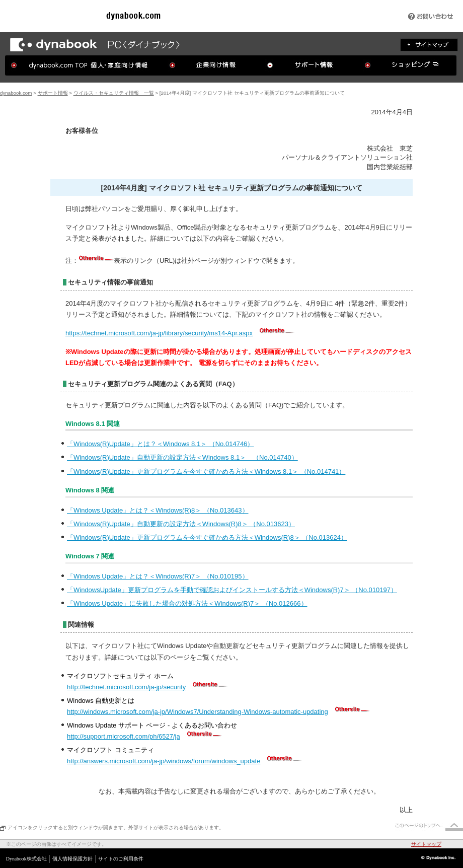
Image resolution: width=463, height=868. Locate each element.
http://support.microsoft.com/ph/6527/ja (124, 736)
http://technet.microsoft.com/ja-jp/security (126, 687)
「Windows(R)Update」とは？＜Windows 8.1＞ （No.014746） (160, 444)
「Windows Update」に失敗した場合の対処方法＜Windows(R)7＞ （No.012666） (187, 603)
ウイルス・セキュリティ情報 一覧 (114, 93)
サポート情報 (53, 93)
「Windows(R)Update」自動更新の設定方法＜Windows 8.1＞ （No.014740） (182, 457)
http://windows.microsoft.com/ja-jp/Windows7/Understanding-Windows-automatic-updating (198, 712)
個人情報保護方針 (72, 859)
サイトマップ (426, 844)
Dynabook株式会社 (26, 859)
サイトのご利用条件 (121, 859)
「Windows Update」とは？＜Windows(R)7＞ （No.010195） (158, 576)
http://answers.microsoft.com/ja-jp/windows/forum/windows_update (164, 761)
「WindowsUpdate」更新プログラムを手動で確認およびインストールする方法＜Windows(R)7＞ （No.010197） (232, 590)
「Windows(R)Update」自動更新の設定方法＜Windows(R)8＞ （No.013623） (181, 524)
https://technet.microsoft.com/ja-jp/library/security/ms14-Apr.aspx (159, 333)
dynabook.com (16, 93)
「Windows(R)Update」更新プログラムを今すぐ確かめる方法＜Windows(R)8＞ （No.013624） (207, 537)
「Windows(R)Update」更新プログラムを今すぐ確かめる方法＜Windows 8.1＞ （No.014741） (206, 472)
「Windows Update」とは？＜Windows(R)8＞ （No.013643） (158, 510)
